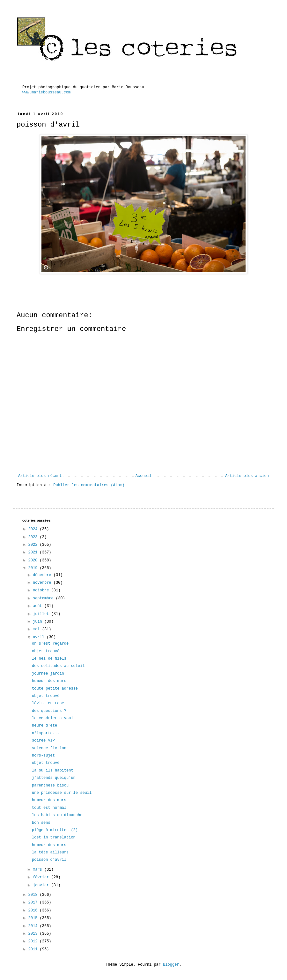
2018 (34, 895)
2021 (34, 552)
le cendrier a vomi (53, 718)
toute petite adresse (55, 689)
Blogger (171, 965)
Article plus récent (40, 476)
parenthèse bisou (50, 786)
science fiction (49, 748)
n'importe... (46, 733)
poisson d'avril (49, 860)
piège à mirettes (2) (55, 830)
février (42, 877)
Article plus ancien (247, 476)
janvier (42, 885)
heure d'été (44, 726)
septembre (44, 598)
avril (40, 637)
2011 (34, 949)
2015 (34, 918)
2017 (34, 903)
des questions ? (49, 711)
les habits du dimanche (57, 815)
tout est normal (49, 808)
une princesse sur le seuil (62, 793)
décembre (43, 575)
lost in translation (54, 837)
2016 (34, 911)
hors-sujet (43, 756)
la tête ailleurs (50, 852)
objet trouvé (46, 651)
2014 (34, 926)
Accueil (143, 476)
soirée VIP (43, 741)
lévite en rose (48, 703)
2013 (34, 934)
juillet (42, 614)
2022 (34, 545)
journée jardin (48, 674)
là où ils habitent (53, 771)
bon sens (41, 823)
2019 (34, 568)
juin (39, 622)
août (39, 606)
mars (39, 870)
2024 (34, 529)
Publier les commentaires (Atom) (89, 485)
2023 (34, 537)
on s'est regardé (50, 644)
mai (37, 629)
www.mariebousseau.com (46, 92)
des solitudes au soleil (58, 666)
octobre (42, 590)
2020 (34, 560)
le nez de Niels (49, 659)
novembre (43, 583)
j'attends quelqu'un (54, 778)
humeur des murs (49, 681)
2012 (34, 941)
